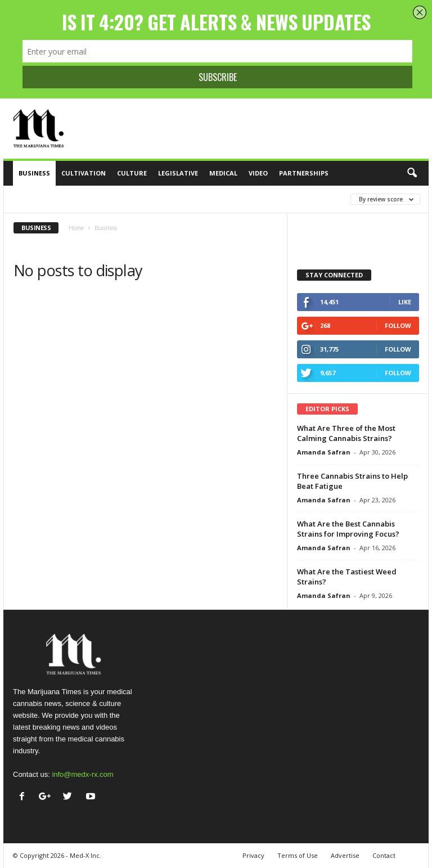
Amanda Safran (324, 452)
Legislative (178, 173)
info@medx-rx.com (82, 774)
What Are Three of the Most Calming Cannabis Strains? (346, 433)
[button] (412, 173)
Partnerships (304, 173)
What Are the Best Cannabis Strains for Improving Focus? (348, 529)
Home (76, 228)
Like (405, 302)
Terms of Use (298, 855)
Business (34, 173)
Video (258, 173)
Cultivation (84, 173)
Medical (223, 173)
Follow (398, 325)
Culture (132, 173)
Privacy (253, 855)
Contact (384, 855)
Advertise (345, 855)
